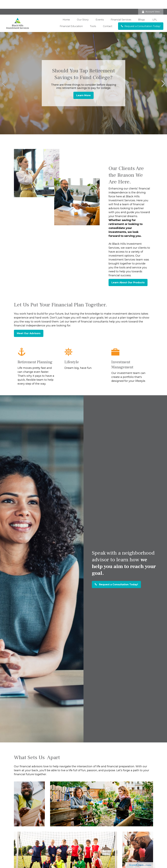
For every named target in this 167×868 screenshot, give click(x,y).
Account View (151, 3)
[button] (66, 11)
